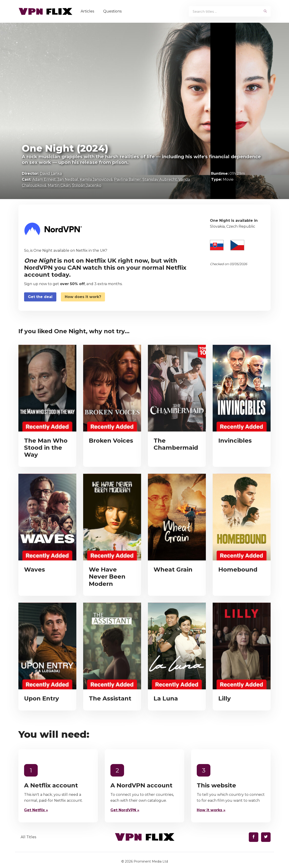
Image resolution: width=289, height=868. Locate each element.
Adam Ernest (44, 179)
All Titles (28, 837)
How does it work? (83, 297)
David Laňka (51, 174)
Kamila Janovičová (96, 179)
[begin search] (265, 11)
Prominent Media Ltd (151, 861)
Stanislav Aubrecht (160, 179)
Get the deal (40, 297)
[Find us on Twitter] (266, 837)
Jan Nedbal (68, 179)
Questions (113, 11)
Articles (88, 11)
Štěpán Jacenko (87, 185)
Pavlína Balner (127, 179)
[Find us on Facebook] (254, 837)
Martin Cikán (59, 185)
